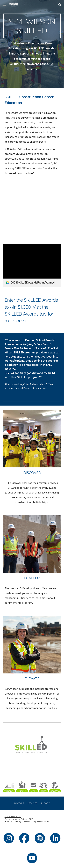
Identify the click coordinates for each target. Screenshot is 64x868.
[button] (4, 5)
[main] (32, 26)
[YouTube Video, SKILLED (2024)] (32, 206)
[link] (32, 265)
